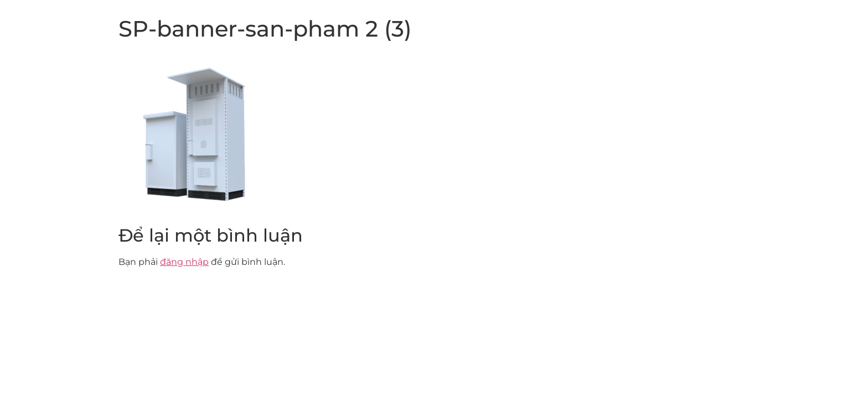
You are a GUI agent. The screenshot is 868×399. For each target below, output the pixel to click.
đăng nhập (184, 262)
